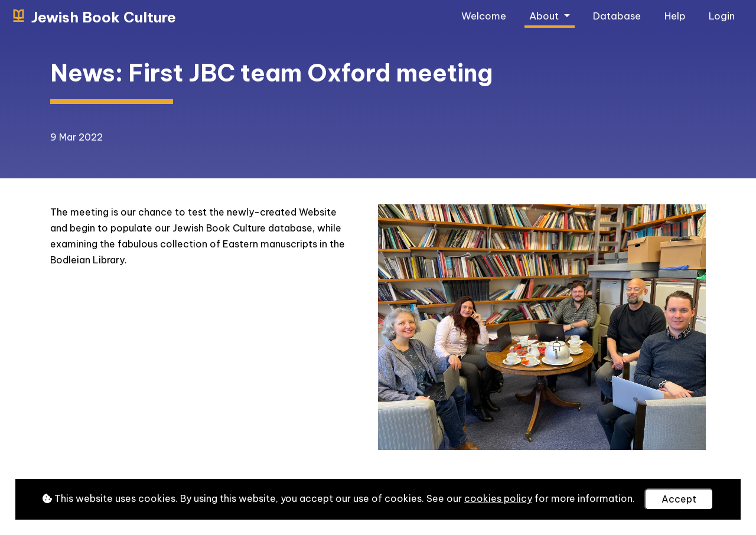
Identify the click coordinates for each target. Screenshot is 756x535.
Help (675, 16)
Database (617, 16)
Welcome (484, 16)
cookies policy (498, 498)
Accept (679, 499)
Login (722, 16)
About (545, 16)
